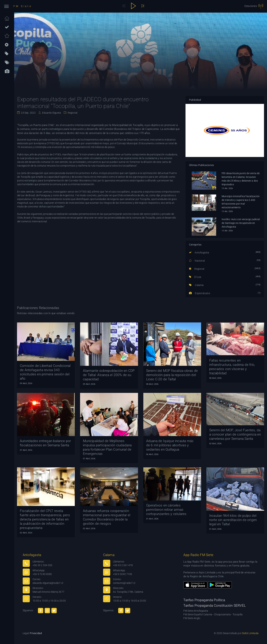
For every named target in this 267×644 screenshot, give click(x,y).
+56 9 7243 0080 (42, 574)
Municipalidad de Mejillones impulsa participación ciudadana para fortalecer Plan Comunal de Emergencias (107, 447)
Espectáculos (200, 293)
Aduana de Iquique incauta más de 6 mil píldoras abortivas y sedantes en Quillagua (170, 445)
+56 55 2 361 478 (123, 565)
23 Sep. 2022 (28, 113)
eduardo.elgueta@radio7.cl (48, 583)
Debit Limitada (250, 633)
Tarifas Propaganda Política (204, 600)
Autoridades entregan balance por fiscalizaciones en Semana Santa (45, 443)
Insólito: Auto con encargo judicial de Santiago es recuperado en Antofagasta (241, 223)
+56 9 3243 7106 (123, 574)
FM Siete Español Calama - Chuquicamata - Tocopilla (213, 614)
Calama (196, 285)
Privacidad (36, 633)
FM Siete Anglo (192, 618)
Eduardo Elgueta (51, 113)
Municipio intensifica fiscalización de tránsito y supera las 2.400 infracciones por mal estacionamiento (241, 202)
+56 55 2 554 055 (42, 565)
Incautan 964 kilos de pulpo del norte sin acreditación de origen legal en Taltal (233, 520)
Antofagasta (199, 253)
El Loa (195, 277)
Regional (72, 113)
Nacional (197, 261)
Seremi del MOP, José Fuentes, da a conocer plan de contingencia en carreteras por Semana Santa (235, 434)
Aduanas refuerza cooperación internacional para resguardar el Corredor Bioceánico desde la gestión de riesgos (107, 517)
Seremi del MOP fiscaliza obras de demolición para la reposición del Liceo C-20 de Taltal (172, 375)
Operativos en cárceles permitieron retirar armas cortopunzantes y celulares (166, 510)
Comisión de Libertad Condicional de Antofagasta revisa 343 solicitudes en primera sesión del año (45, 372)
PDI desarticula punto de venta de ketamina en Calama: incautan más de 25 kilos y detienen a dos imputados (241, 179)
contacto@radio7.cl (124, 583)
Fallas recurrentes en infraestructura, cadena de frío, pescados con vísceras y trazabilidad (232, 367)
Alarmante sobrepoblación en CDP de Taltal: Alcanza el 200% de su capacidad (109, 375)
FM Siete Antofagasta (196, 611)
